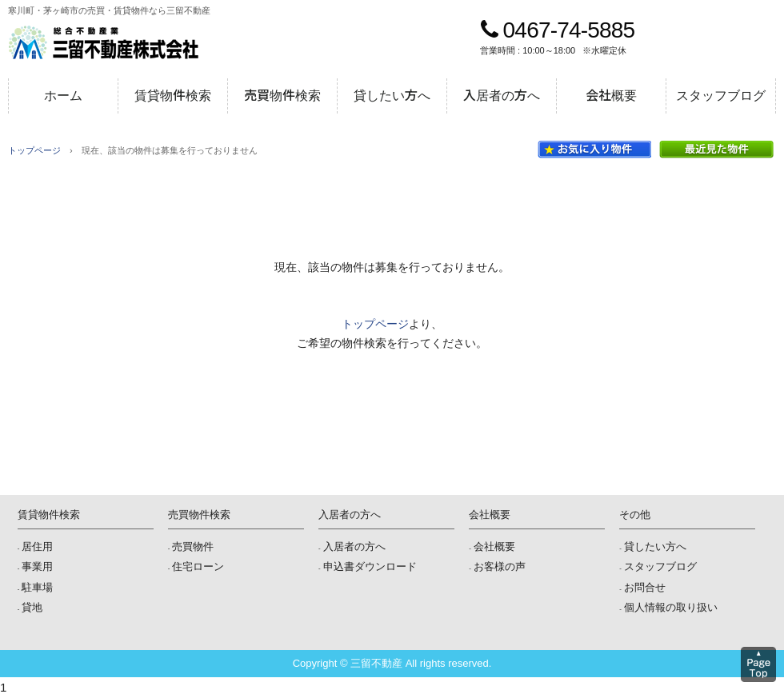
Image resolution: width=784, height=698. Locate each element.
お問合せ (645, 587)
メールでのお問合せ (735, 42)
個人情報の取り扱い (671, 607)
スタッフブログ (721, 96)
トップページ (34, 150)
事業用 (37, 566)
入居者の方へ (502, 96)
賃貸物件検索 (173, 96)
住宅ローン (198, 566)
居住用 (37, 546)
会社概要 (611, 96)
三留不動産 (104, 42)
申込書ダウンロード (370, 566)
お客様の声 (500, 566)
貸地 (32, 607)
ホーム (63, 96)
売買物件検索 (282, 96)
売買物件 (193, 546)
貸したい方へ (392, 96)
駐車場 (37, 587)
